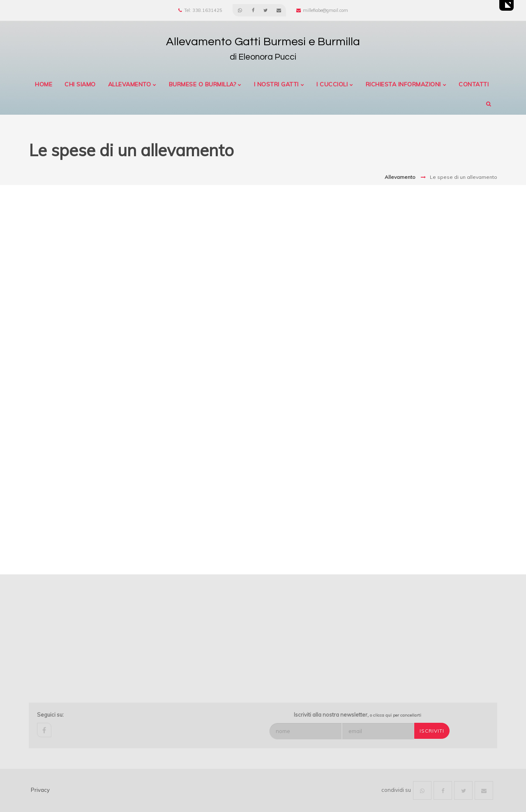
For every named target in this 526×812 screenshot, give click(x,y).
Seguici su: (50, 715)
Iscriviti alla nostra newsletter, (358, 715)
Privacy (40, 790)
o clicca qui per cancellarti (396, 715)
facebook (44, 730)
